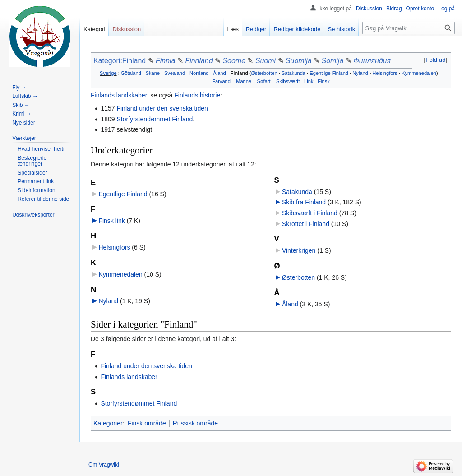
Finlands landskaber (119, 95)
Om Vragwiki (104, 465)
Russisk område (195, 423)
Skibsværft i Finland (310, 213)
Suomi (266, 61)
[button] (436, 60)
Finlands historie (197, 95)
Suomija (299, 61)
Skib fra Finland (304, 202)
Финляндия (372, 61)
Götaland (131, 73)
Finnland (199, 61)
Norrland (199, 73)
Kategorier (108, 423)
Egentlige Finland (329, 73)
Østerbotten (264, 73)
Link (309, 81)
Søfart (263, 81)
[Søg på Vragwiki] (409, 28)
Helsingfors (385, 73)
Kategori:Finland (120, 61)
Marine (244, 81)
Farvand (221, 81)
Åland (219, 73)
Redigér (256, 29)
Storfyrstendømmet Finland (155, 119)
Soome (234, 61)
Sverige (108, 73)
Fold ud (435, 60)
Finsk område (147, 423)
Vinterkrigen (299, 250)
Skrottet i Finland (306, 224)
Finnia (165, 61)
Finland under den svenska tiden (162, 108)
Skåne (153, 73)
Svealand (175, 73)
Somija (333, 61)
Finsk (323, 81)
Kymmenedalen (419, 73)
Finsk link (111, 221)
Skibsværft (288, 81)
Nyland (360, 73)
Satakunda (293, 73)
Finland (239, 73)
